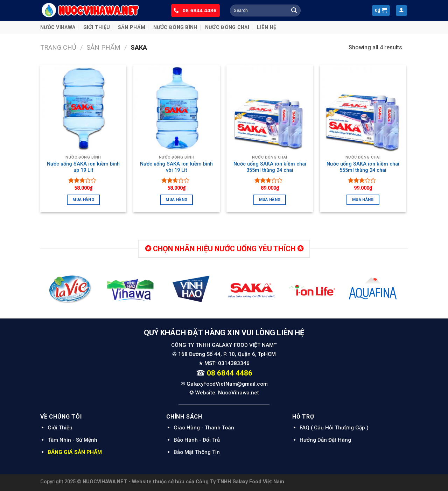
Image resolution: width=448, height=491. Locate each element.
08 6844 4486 (200, 10)
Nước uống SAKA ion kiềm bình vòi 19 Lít (176, 167)
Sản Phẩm (132, 27)
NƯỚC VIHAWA (58, 27)
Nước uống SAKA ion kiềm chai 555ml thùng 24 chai (363, 167)
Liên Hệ (267, 27)
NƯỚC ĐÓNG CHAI (227, 27)
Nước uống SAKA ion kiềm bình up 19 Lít (83, 167)
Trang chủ (58, 47)
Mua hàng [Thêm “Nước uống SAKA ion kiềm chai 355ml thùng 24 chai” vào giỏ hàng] (270, 199)
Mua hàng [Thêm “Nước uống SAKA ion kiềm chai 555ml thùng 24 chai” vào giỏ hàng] (363, 199)
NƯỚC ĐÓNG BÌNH (175, 27)
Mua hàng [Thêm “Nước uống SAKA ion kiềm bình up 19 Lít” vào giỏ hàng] (83, 199)
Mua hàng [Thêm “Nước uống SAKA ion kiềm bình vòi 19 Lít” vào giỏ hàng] (176, 199)
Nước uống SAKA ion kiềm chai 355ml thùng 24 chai (270, 167)
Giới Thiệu (97, 27)
